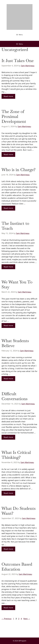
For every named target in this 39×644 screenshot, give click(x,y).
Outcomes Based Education (17, 567)
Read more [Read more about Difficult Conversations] (8, 437)
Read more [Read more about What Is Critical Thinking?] (8, 493)
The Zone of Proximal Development (14, 116)
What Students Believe (15, 343)
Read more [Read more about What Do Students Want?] (8, 549)
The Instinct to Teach (15, 226)
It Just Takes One (18, 61)
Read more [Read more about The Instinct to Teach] (8, 267)
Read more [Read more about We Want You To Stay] (8, 325)
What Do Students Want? (19, 511)
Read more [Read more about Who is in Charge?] (8, 208)
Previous (7, 619)
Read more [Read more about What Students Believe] (8, 379)
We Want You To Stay (17, 284)
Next (27, 619)
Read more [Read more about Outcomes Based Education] (8, 608)
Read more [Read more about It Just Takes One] (8, 96)
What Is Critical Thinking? (16, 455)
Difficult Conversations (15, 396)
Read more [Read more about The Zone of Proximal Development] (8, 154)
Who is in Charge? (19, 170)
